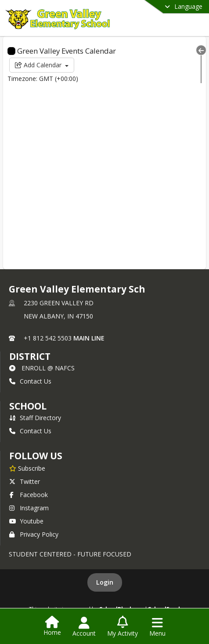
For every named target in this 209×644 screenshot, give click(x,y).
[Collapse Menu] (201, 50)
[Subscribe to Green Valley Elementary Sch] (27, 468)
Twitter (25, 481)
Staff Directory (35, 418)
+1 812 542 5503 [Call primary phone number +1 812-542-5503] (48, 338)
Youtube (26, 521)
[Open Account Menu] (84, 627)
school (28, 406)
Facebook (29, 495)
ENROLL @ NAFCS (42, 368)
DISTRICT (30, 356)
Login (105, 582)
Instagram (29, 508)
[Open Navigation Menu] (157, 627)
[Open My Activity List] (123, 627)
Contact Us (30, 381)
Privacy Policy (34, 534)
